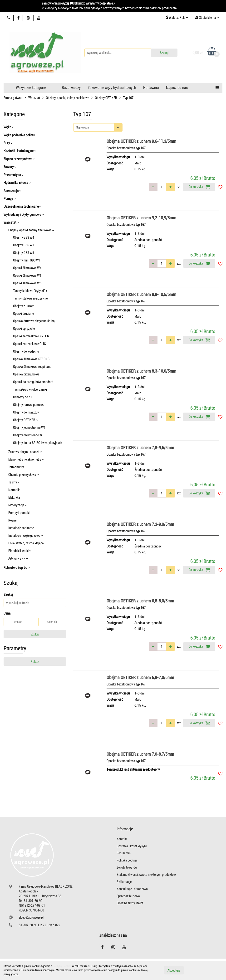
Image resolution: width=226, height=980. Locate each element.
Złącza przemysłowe (19, 159)
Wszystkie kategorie (31, 88)
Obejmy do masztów (26, 412)
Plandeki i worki (20, 551)
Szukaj (35, 634)
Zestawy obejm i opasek (25, 452)
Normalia (14, 490)
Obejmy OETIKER (25, 420)
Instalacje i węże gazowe (26, 536)
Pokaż (35, 662)
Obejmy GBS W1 (24, 245)
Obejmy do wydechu (26, 351)
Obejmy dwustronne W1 (28, 435)
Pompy (10, 199)
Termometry (16, 467)
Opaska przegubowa (26, 374)
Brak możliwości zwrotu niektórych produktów (146, 875)
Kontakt (122, 839)
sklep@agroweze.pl (31, 917)
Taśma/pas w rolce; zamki (30, 389)
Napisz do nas (177, 88)
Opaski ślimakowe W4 (27, 268)
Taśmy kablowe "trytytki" (30, 291)
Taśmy (14, 482)
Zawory (10, 167)
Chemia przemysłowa (24, 475)
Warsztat (11, 222)
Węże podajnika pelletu (19, 135)
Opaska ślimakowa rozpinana (32, 367)
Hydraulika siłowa (17, 183)
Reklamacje (124, 882)
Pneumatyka (14, 175)
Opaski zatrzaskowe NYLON (31, 336)
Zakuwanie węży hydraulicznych (112, 88)
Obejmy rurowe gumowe (29, 405)
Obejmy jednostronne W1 (29, 428)
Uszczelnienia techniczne (22, 207)
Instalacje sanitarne (21, 528)
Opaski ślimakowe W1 (27, 276)
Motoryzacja (18, 505)
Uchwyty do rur (23, 397)
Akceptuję (174, 970)
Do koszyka (199, 187)
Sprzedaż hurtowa (128, 896)
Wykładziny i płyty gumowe (24, 215)
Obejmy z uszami (24, 306)
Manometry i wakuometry (26, 459)
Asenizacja (12, 191)
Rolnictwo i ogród (17, 568)
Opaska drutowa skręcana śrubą (34, 321)
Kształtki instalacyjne (20, 151)
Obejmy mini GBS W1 (27, 260)
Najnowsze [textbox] (82, 127)
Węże (9, 127)
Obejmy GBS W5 (24, 253)
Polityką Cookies (62, 966)
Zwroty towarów (127, 867)
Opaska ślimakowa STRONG (31, 359)
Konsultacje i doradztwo (132, 889)
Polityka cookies (127, 860)
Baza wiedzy (71, 88)
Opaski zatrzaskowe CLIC (29, 344)
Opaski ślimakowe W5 (27, 283)
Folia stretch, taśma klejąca (26, 543)
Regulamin (124, 853)
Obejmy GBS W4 (24, 237)
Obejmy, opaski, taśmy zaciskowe (31, 230)
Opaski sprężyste (24, 329)
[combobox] (98, 127)
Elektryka (14, 497)
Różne (12, 520)
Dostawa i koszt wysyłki (132, 846)
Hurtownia (151, 88)
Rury (8, 143)
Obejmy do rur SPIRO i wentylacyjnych (38, 443)
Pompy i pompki (19, 513)
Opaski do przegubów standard (33, 382)
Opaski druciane (23, 314)
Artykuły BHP (18, 558)
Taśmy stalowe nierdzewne (30, 298)
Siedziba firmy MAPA (130, 903)
